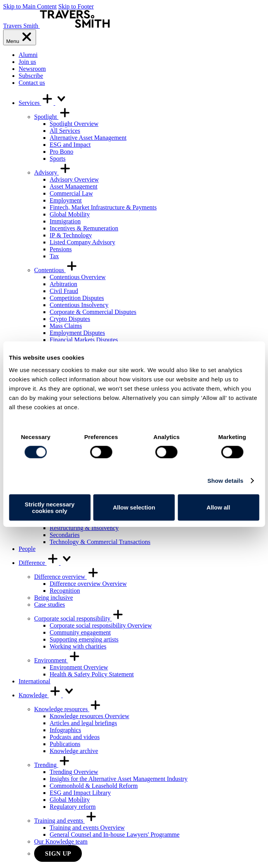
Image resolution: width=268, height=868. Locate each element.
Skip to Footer (76, 6)
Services (43, 103)
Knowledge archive (74, 751)
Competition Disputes (77, 298)
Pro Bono (61, 152)
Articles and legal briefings (83, 723)
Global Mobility (70, 214)
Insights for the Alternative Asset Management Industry (118, 779)
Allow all (219, 507)
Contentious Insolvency (79, 305)
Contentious (56, 270)
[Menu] (20, 37)
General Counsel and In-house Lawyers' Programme (115, 835)
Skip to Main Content (30, 6)
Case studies (50, 605)
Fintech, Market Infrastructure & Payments (103, 207)
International (35, 681)
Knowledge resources (68, 709)
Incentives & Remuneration (84, 228)
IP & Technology (71, 235)
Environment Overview (79, 667)
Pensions (61, 249)
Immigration (65, 221)
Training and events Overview (87, 828)
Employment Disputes (77, 333)
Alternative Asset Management (88, 138)
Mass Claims (66, 326)
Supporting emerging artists (84, 639)
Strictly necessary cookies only (50, 507)
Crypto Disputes (70, 319)
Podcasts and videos (75, 737)
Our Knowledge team (61, 841)
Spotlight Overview (74, 124)
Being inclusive (54, 598)
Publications (65, 744)
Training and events (66, 821)
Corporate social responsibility (79, 618)
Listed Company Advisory (82, 242)
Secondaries (65, 535)
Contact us (32, 83)
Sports (58, 159)
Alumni (28, 55)
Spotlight (53, 117)
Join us (27, 62)
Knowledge (47, 695)
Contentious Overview (78, 277)
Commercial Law (71, 193)
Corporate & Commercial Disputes (93, 312)
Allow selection (134, 507)
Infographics (65, 730)
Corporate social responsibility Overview (101, 625)
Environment (57, 660)
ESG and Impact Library (80, 793)
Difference (46, 563)
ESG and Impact (70, 145)
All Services (65, 131)
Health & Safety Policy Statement (92, 674)
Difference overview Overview (88, 584)
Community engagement (80, 632)
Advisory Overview (74, 179)
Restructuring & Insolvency (84, 528)
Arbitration (63, 284)
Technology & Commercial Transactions (100, 542)
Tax (54, 256)
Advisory (53, 172)
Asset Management (73, 186)
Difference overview (67, 577)
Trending (52, 765)
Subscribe (31, 76)
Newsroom (32, 69)
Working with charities (78, 646)
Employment (66, 200)
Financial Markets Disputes (84, 340)
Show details (226, 481)
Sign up (58, 853)
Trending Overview (74, 772)
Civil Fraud (64, 291)
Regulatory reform (73, 807)
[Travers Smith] (56, 26)
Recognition (65, 591)
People (27, 549)
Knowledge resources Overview (89, 716)
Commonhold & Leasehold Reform (94, 786)
